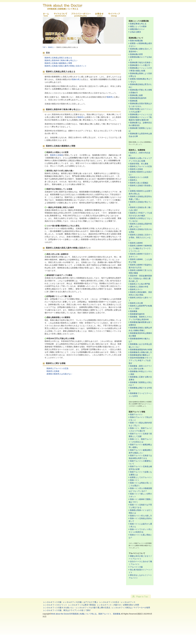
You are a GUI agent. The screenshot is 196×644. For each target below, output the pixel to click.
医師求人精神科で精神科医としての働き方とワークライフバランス (140, 248)
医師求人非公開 (136, 303)
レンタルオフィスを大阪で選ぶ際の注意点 (93, 608)
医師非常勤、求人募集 (139, 164)
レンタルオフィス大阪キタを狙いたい (59, 608)
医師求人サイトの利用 (139, 177)
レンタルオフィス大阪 (52, 602)
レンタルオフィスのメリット (55, 605)
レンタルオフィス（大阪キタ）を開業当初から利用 (118, 605)
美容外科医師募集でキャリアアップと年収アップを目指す (140, 360)
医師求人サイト (136, 289)
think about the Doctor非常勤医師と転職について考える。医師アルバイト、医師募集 (86, 614)
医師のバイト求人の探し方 (141, 516)
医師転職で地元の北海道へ (141, 62)
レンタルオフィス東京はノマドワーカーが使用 (131, 608)
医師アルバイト (136, 414)
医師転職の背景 (136, 54)
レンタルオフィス (128, 602)
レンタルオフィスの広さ (109, 602)
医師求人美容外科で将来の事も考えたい (61, 60)
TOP (44, 47)
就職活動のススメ (137, 29)
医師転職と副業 (136, 95)
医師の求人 (77, 79)
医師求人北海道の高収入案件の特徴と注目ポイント (66, 66)
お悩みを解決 (135, 32)
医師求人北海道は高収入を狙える (58, 58)
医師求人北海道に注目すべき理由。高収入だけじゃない (140, 237)
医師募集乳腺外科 (137, 314)
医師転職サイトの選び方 (140, 65)
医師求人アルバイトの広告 (58, 368)
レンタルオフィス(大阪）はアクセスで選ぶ (81, 602)
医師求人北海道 (56, 155)
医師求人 (51, 47)
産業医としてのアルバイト (141, 477)
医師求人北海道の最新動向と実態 (58, 63)
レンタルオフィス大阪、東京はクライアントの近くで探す (67, 610)
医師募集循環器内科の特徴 (141, 350)
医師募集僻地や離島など (140, 355)
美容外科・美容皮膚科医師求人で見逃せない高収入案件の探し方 (140, 278)
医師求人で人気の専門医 (140, 284)
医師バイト (135, 480)
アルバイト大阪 (136, 567)
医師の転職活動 (136, 41)
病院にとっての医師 (138, 26)
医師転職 (134, 101)
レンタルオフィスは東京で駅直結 (82, 605)
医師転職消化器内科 (138, 98)
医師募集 (134, 311)
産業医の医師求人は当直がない (59, 374)
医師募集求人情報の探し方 (141, 352)
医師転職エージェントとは (141, 114)
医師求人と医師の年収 (139, 287)
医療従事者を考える (138, 24)
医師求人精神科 (136, 243)
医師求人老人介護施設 (139, 183)
